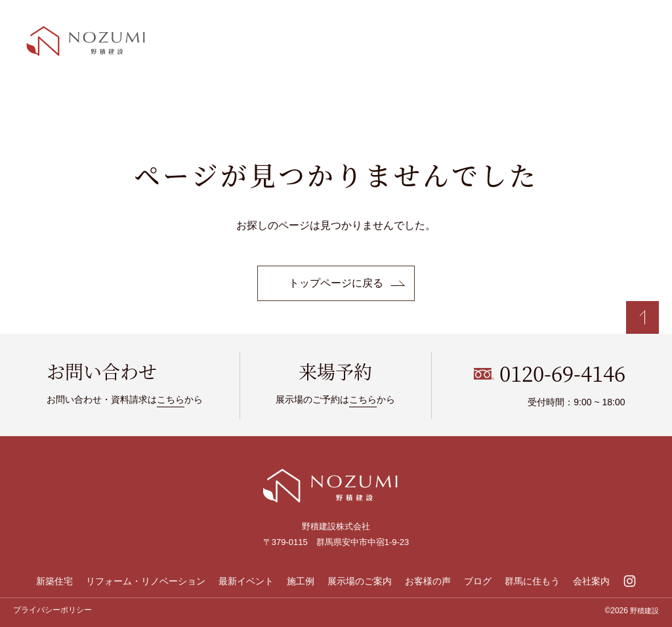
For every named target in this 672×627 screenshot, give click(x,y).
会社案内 (591, 581)
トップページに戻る (336, 283)
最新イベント (246, 581)
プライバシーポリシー (52, 610)
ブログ (478, 581)
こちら (171, 399)
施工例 (301, 581)
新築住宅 (54, 581)
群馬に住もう (532, 581)
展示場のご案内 (360, 581)
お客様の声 (428, 581)
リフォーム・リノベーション (146, 581)
